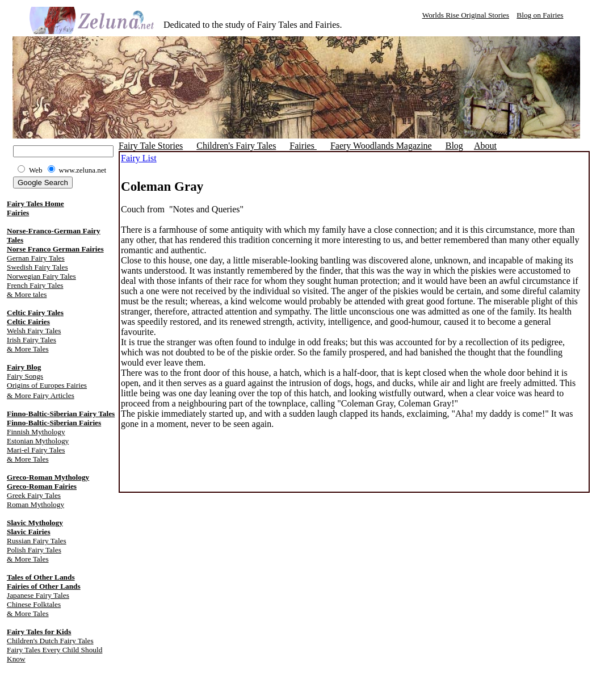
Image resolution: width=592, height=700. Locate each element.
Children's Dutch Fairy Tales (50, 641)
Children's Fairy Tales (236, 146)
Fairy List (139, 158)
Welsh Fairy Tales (34, 331)
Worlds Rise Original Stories (466, 15)
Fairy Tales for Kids (39, 632)
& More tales (27, 294)
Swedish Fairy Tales (37, 267)
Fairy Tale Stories (151, 146)
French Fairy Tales (35, 285)
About (485, 146)
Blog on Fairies (540, 15)
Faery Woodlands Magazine (381, 146)
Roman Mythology (35, 504)
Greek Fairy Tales (34, 495)
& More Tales (28, 349)
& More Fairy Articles (41, 395)
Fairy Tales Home (35, 204)
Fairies (18, 213)
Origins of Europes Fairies (47, 385)
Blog (454, 146)
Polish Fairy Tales (34, 550)
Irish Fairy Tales (32, 340)
